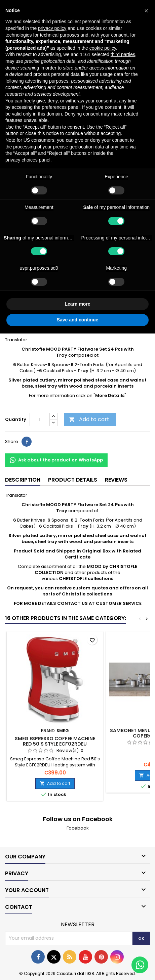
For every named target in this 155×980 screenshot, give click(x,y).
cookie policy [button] (103, 48)
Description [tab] (23, 480)
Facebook (78, 828)
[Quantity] (40, 419)
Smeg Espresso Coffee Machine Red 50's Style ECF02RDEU (55, 741)
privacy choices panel (28, 160)
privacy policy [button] (52, 28)
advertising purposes (47, 81)
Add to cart (89, 419)
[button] (146, 11)
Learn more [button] (77, 304)
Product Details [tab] (73, 480)
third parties (123, 54)
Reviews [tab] (116, 480)
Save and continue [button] (78, 320)
